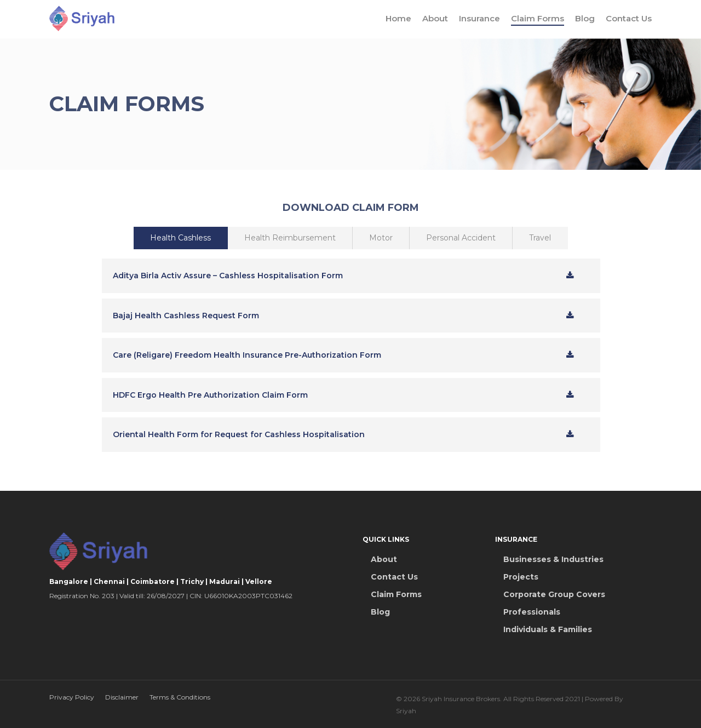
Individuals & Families (548, 629)
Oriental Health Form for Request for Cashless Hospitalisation (239, 434)
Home (398, 19)
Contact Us (629, 19)
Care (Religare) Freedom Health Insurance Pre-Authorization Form (247, 355)
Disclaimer (122, 697)
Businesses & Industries (553, 559)
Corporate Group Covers (554, 594)
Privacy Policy (72, 697)
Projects (521, 577)
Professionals (532, 612)
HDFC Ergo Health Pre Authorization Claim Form (210, 395)
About (435, 19)
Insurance (479, 19)
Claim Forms (538, 19)
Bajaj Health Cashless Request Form (186, 316)
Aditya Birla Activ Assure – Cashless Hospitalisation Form (228, 276)
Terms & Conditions (180, 697)
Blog (585, 19)
